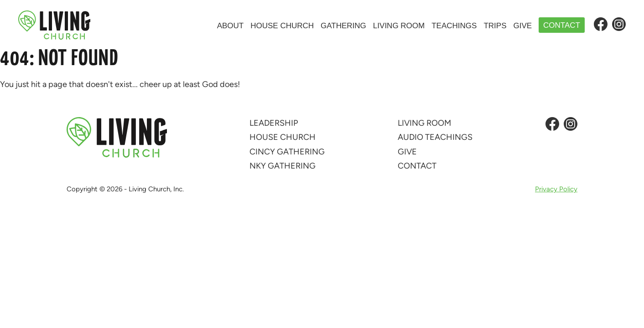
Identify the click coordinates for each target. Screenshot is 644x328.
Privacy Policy (556, 189)
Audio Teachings (435, 137)
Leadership (274, 123)
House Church (282, 26)
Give (522, 26)
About (231, 26)
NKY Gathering (283, 166)
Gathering (343, 26)
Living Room (399, 26)
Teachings (454, 26)
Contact (562, 25)
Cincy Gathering (287, 152)
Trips (495, 26)
